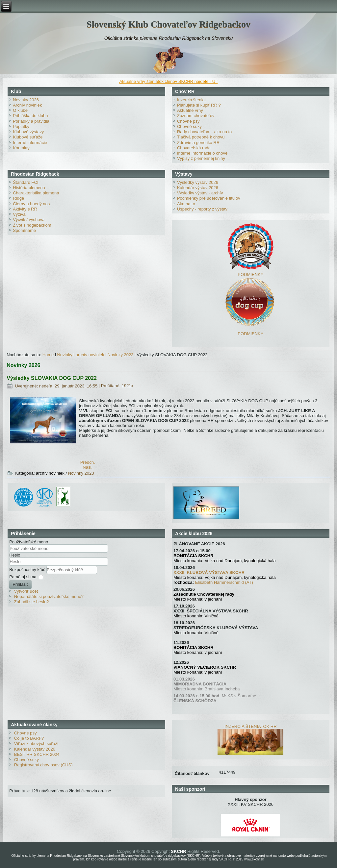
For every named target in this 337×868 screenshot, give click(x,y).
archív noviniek (90, 355)
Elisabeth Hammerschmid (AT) (224, 582)
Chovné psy (188, 121)
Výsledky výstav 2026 (198, 182)
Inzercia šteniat (191, 100)
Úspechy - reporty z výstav (202, 209)
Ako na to (186, 204)
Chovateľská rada (194, 148)
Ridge (18, 198)
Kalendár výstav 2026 (198, 188)
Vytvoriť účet (26, 591)
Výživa (19, 214)
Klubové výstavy (28, 132)
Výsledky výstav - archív (200, 193)
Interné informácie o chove (202, 153)
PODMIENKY (250, 274)
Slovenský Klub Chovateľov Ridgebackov (168, 24)
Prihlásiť (20, 584)
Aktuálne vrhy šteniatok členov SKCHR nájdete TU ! (169, 81)
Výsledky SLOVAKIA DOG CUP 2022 (52, 378)
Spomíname (24, 230)
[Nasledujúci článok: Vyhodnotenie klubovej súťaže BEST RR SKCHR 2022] (88, 467)
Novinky (65, 355)
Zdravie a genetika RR (198, 143)
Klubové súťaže (28, 137)
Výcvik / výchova (29, 220)
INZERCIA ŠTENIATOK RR (250, 726)
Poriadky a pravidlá (31, 121)
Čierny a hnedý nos (31, 204)
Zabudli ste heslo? (32, 602)
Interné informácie (30, 143)
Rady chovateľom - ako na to (204, 132)
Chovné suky (189, 126)
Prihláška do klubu (30, 116)
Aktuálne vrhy (190, 110)
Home (48, 355)
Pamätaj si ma (23, 577)
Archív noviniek (27, 105)
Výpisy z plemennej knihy (201, 158)
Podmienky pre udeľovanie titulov (209, 198)
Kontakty (21, 148)
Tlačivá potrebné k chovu (201, 137)
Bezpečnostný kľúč (28, 570)
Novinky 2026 (26, 100)
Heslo (15, 555)
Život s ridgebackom (32, 225)
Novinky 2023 (121, 355)
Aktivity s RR (25, 209)
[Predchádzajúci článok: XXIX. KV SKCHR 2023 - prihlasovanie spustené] (88, 462)
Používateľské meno (29, 542)
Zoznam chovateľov (196, 116)
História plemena (29, 188)
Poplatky (21, 126)
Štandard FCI (26, 182)
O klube (20, 110)
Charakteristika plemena (36, 193)
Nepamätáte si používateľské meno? (49, 596)
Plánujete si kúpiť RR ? (199, 105)
